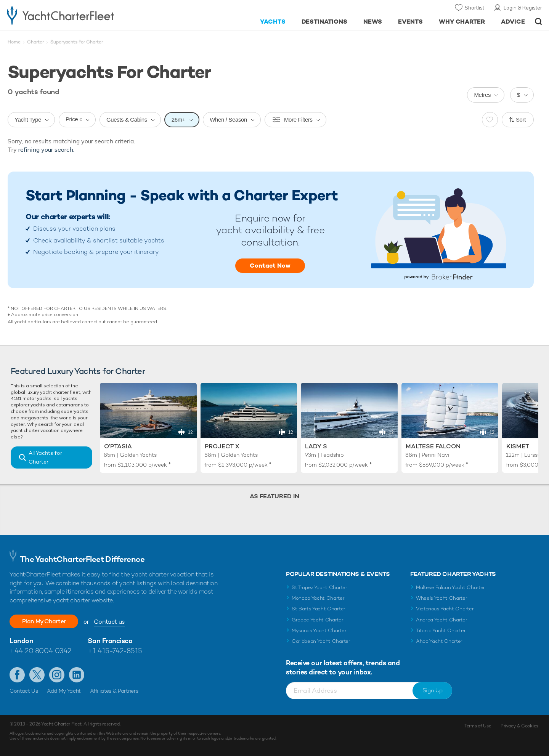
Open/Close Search (539, 22)
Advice (513, 22)
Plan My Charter (46, 621)
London (21, 641)
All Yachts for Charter (45, 457)
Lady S (316, 446)
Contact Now (270, 266)
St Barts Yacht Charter (319, 609)
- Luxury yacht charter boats (84, 15)
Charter (35, 42)
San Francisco (110, 641)
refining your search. (46, 149)
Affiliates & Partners (114, 691)
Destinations (325, 22)
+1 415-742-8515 (115, 651)
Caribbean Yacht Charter (321, 641)
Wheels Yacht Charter (442, 598)
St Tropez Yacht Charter (319, 587)
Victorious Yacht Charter (445, 609)
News (373, 22)
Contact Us (24, 691)
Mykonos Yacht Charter (319, 630)
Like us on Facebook (17, 675)
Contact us (113, 622)
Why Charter (462, 22)
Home (14, 42)
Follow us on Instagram (57, 675)
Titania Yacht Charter (441, 630)
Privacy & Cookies (519, 726)
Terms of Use (478, 726)
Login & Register (523, 8)
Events (410, 22)
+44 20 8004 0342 (40, 651)
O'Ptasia (118, 446)
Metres (482, 95)
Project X (222, 446)
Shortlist (474, 8)
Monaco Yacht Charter (318, 598)
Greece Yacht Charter (318, 620)
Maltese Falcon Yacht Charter (450, 587)
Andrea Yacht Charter (442, 620)
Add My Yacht (64, 691)
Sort (521, 120)
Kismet (518, 446)
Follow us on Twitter (37, 675)
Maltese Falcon (433, 446)
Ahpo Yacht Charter (439, 641)
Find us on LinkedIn (77, 675)
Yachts (273, 22)
